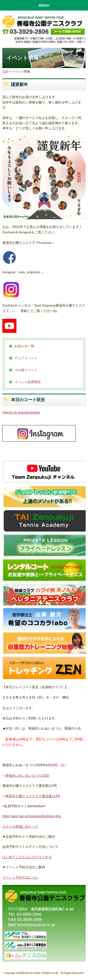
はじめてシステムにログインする (27, 857)
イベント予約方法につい (20, 877)
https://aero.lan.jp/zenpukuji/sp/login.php (32, 816)
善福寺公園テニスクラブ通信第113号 (33, 796)
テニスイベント (26, 358)
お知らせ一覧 (24, 346)
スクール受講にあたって (20, 826)
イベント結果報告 (28, 382)
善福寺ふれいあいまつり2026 (27, 776)
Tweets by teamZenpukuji (21, 412)
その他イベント (26, 370)
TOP (5, 72)
